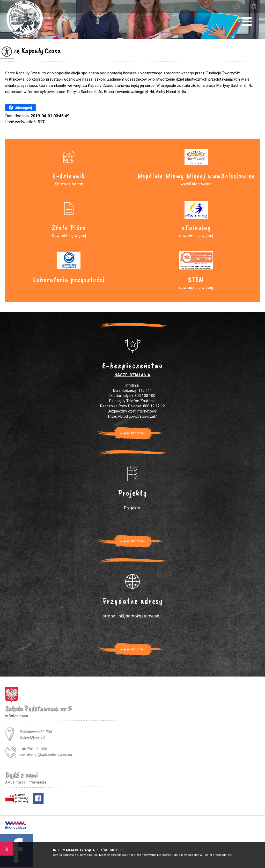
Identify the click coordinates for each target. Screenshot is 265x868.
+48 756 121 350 (253, 6)
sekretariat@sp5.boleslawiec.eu (237, 7)
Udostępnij (20, 108)
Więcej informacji (132, 433)
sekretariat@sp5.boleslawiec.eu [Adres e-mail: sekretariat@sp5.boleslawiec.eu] (46, 755)
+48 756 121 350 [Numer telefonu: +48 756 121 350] (34, 749)
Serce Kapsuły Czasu (33, 51)
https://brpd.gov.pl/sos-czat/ (132, 416)
